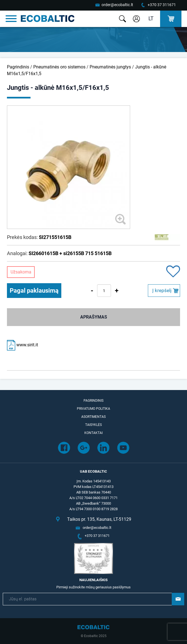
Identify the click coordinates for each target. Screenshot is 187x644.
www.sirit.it (22, 345)
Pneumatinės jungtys (110, 67)
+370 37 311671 (162, 5)
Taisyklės (93, 425)
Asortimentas (93, 417)
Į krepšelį (162, 290)
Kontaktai (93, 433)
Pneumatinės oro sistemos (59, 67)
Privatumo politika (93, 409)
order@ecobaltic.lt (117, 5)
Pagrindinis (18, 67)
